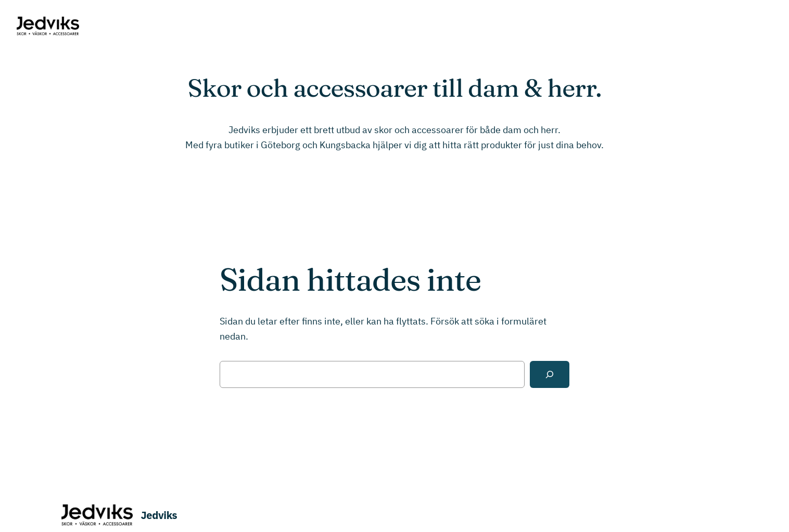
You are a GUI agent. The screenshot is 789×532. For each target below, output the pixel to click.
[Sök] (550, 374)
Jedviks (159, 515)
